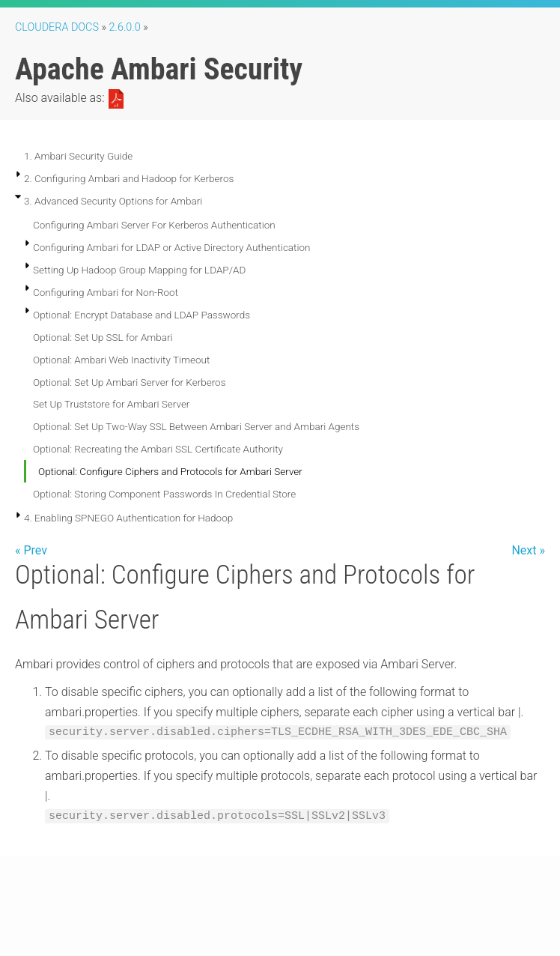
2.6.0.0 (125, 27)
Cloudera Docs (57, 27)
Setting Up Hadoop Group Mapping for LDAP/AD (139, 270)
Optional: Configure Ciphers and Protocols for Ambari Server (170, 471)
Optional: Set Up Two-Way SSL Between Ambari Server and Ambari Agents (196, 426)
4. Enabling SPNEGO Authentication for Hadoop (128, 518)
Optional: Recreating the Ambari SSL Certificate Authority (158, 449)
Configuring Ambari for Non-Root (106, 292)
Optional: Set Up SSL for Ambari (103, 337)
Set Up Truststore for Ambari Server (111, 404)
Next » (528, 550)
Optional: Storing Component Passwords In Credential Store (164, 494)
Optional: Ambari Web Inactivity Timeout (121, 360)
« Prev (31, 550)
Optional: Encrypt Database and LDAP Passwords (141, 315)
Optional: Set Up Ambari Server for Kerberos (129, 382)
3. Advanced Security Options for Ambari (113, 201)
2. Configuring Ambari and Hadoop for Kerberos (129, 178)
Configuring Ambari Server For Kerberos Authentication (154, 225)
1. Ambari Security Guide (78, 156)
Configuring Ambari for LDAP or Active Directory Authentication (171, 247)
